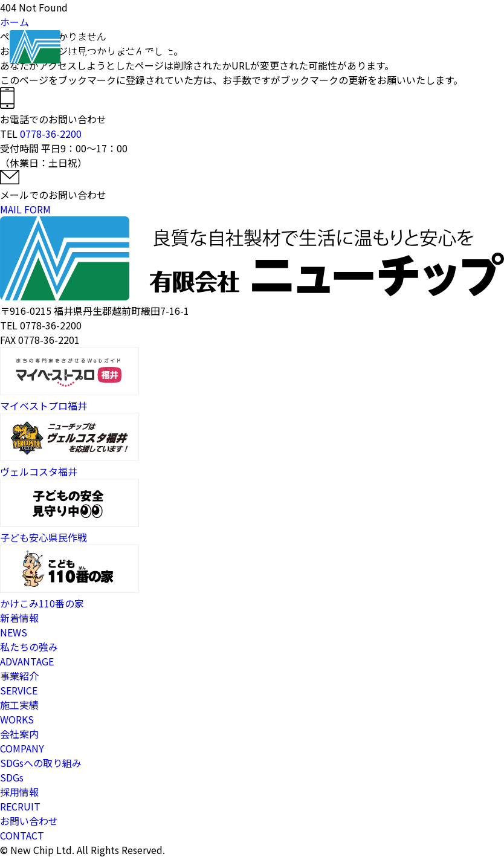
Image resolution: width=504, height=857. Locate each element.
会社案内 (350, 48)
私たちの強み (250, 48)
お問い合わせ (415, 48)
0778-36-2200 (51, 134)
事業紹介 (289, 48)
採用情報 (380, 48)
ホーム (217, 48)
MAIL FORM (25, 209)
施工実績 (320, 48)
